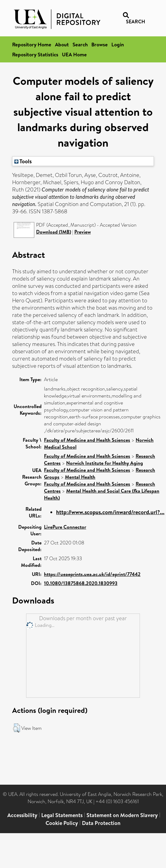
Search (80, 44)
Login (118, 44)
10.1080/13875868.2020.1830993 (81, 583)
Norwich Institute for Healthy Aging (105, 463)
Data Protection (101, 823)
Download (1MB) (54, 232)
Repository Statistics (35, 54)
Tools (23, 161)
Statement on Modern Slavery (122, 815)
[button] (17, 728)
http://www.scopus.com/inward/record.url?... (110, 512)
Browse (100, 44)
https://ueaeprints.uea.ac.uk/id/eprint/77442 (92, 574)
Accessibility (22, 815)
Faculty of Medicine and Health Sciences (87, 440)
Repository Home (32, 44)
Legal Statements (62, 815)
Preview (83, 232)
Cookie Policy (62, 823)
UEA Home (74, 54)
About (62, 44)
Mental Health (80, 477)
